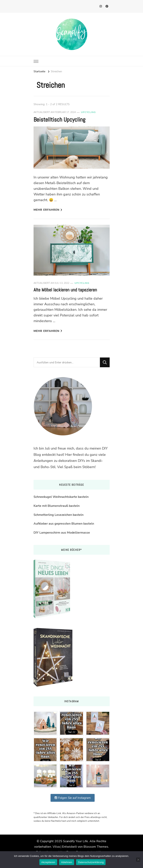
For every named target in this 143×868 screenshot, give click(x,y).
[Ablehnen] (138, 860)
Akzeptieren (48, 862)
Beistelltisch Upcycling (60, 120)
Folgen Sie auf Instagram (73, 798)
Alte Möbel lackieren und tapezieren (65, 290)
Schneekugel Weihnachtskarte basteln (61, 497)
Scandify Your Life (75, 841)
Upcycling (88, 112)
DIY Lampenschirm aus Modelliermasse (62, 533)
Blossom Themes (96, 847)
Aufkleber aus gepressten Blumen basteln (64, 524)
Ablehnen (67, 862)
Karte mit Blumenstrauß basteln (57, 506)
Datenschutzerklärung (91, 862)
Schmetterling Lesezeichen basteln (59, 515)
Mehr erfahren (48, 210)
